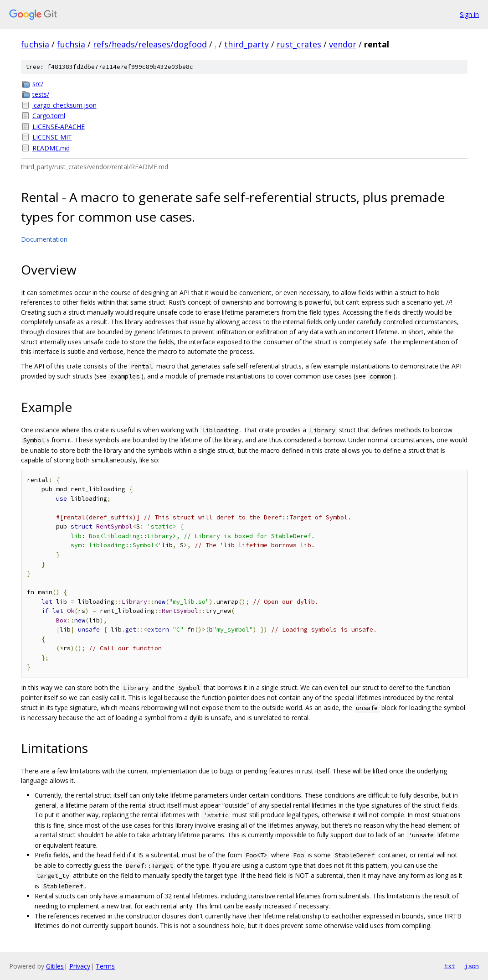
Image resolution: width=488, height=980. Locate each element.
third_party (247, 44)
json (472, 966)
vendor (343, 44)
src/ (38, 84)
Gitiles (55, 966)
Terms (105, 966)
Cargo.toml (49, 116)
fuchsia (35, 44)
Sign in (469, 14)
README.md (51, 148)
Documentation (44, 239)
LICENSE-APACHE (59, 127)
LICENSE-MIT (52, 137)
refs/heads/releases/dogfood (150, 44)
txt (450, 966)
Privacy (80, 966)
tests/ (41, 94)
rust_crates (299, 44)
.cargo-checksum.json (64, 105)
